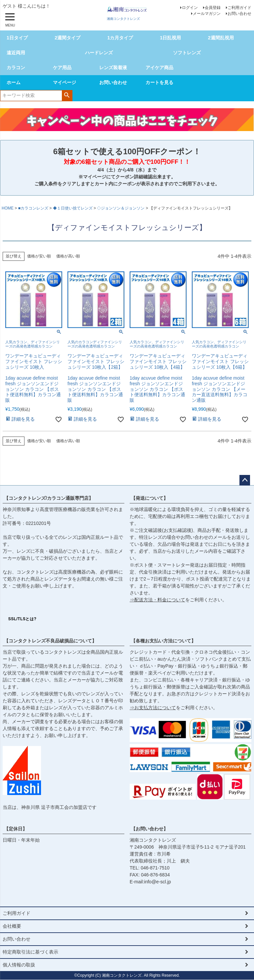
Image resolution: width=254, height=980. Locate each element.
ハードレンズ (99, 53)
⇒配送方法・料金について (157, 600)
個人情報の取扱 (19, 965)
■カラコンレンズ (33, 208)
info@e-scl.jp (158, 882)
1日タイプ (17, 38)
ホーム (14, 82)
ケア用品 (62, 68)
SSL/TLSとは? (22, 619)
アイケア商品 (159, 68)
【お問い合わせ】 (149, 829)
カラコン (16, 68)
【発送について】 (149, 498)
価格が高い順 (68, 256)
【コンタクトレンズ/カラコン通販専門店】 (49, 498)
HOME (8, 208)
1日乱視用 (171, 38)
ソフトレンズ (187, 53)
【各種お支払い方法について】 (163, 641)
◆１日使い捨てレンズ (73, 208)
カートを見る (159, 82)
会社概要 (12, 926)
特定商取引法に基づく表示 (30, 952)
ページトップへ (245, 480)
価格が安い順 (39, 256)
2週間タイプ (67, 38)
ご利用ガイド (239, 8)
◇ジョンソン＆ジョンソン (121, 208)
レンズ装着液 (113, 68)
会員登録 (213, 8)
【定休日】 (16, 829)
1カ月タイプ (120, 38)
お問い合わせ (239, 14)
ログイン (190, 8)
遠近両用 (16, 53)
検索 (67, 95)
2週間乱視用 (221, 38)
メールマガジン (207, 14)
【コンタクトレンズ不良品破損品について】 (50, 641)
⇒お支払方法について (153, 708)
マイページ (64, 82)
